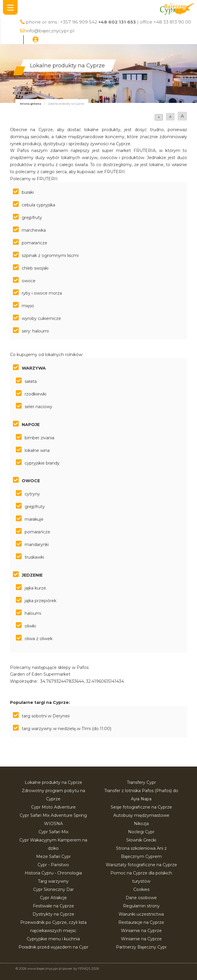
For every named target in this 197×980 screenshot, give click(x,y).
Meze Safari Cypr (53, 857)
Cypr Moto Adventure (53, 807)
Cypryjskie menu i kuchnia (53, 939)
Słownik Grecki (141, 840)
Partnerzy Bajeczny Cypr (141, 947)
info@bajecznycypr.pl (50, 31)
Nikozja (141, 824)
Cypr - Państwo (53, 865)
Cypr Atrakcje (53, 898)
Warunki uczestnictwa (141, 914)
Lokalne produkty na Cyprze (53, 782)
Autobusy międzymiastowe (141, 815)
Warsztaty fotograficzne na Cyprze (141, 865)
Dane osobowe (141, 898)
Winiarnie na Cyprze (141, 931)
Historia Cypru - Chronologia (53, 873)
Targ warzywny (53, 881)
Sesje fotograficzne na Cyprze (141, 807)
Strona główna (30, 104)
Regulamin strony (141, 906)
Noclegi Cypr (141, 832)
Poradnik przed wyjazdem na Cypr (53, 947)
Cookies (141, 889)
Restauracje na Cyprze (141, 922)
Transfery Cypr (141, 782)
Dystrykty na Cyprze (53, 914)
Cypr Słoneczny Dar (53, 889)
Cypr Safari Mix (53, 832)
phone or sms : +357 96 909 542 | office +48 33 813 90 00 (108, 22)
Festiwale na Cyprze (53, 906)
